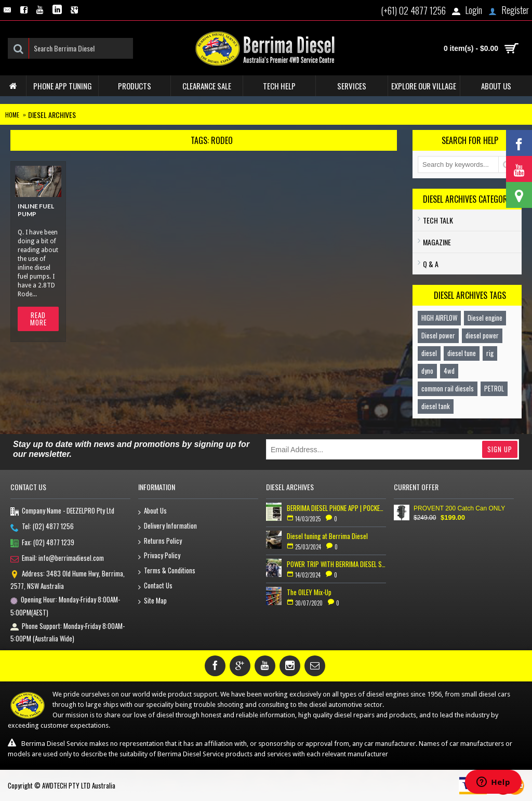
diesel (429, 353)
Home (12, 115)
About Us (152, 511)
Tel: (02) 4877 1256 (42, 527)
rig (490, 353)
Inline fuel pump (36, 210)
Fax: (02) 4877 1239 (42, 543)
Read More (38, 319)
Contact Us (155, 586)
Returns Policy (160, 541)
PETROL (494, 388)
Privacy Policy (159, 556)
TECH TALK (438, 220)
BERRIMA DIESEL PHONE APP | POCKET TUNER (336, 508)
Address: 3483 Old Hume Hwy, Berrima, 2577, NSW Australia (68, 580)
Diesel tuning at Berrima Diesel (327, 536)
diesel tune (462, 353)
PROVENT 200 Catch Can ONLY (459, 508)
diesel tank (436, 406)
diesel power (482, 335)
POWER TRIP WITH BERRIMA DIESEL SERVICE (336, 564)
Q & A (431, 264)
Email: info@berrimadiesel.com (57, 559)
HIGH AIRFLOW (439, 318)
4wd (449, 371)
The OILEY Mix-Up (309, 592)
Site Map (152, 601)
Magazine (437, 242)
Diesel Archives (52, 115)
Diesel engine (485, 318)
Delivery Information (168, 526)
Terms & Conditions (167, 571)
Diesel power (438, 335)
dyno (427, 371)
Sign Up (500, 449)
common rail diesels (448, 388)
